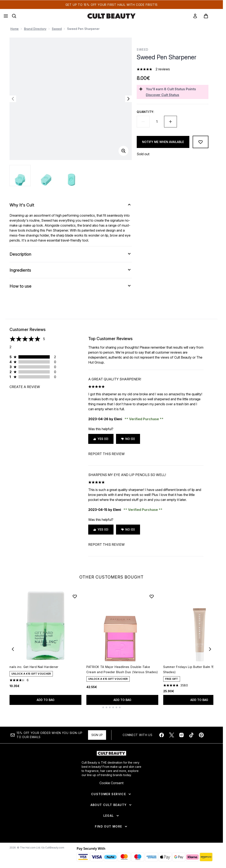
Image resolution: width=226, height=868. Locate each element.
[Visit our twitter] (172, 735)
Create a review (25, 387)
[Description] (71, 254)
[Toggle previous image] (13, 99)
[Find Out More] (111, 826)
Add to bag (46, 700)
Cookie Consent (111, 783)
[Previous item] (13, 649)
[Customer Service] (111, 794)
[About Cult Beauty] (112, 805)
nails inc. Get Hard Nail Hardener (34, 667)
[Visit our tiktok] (191, 735)
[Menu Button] (6, 16)
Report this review (106, 454)
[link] (195, 16)
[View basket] (210, 16)
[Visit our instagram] (181, 735)
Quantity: (145, 112)
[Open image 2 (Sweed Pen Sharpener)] (46, 176)
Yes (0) (101, 439)
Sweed (57, 29)
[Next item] (210, 649)
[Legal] (112, 816)
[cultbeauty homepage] (111, 16)
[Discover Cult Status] (176, 95)
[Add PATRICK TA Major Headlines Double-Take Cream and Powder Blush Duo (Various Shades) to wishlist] (152, 596)
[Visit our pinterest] (201, 735)
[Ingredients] (71, 270)
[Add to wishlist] (201, 142)
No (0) (128, 439)
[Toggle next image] (128, 99)
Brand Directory (35, 29)
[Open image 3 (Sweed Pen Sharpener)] (72, 176)
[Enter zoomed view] (123, 151)
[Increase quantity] (170, 122)
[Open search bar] (14, 16)
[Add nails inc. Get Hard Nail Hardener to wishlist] (75, 596)
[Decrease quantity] (143, 122)
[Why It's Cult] (71, 205)
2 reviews (163, 69)
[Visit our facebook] (162, 735)
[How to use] (71, 286)
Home (15, 29)
